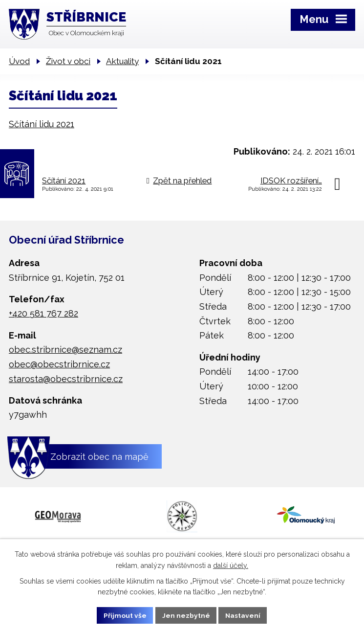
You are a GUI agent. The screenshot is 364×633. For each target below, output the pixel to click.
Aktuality (122, 61)
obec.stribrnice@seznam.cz (65, 350)
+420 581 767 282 (43, 313)
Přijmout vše (125, 615)
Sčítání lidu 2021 (42, 124)
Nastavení (243, 615)
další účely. (231, 565)
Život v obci (68, 61)
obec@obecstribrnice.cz (59, 364)
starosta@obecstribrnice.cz (66, 379)
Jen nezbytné (186, 615)
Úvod (19, 61)
